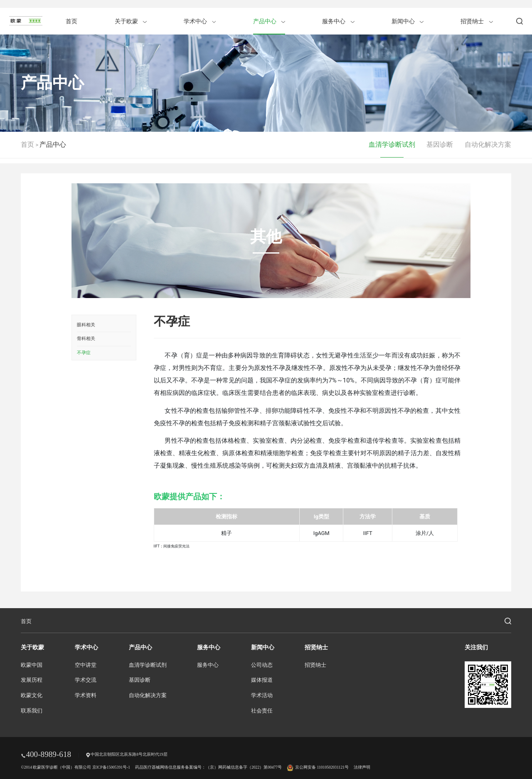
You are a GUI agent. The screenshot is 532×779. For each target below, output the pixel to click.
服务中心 (338, 21)
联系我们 (32, 711)
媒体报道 (262, 680)
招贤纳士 (477, 21)
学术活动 (262, 695)
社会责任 (262, 711)
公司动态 (262, 665)
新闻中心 (408, 21)
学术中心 (200, 21)
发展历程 (32, 680)
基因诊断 (440, 144)
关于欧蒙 (131, 21)
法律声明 (362, 767)
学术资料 (86, 695)
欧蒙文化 (32, 695)
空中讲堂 (86, 665)
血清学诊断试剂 (392, 144)
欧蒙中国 (32, 665)
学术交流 (86, 680)
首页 (71, 21)
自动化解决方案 (488, 144)
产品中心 (269, 21)
